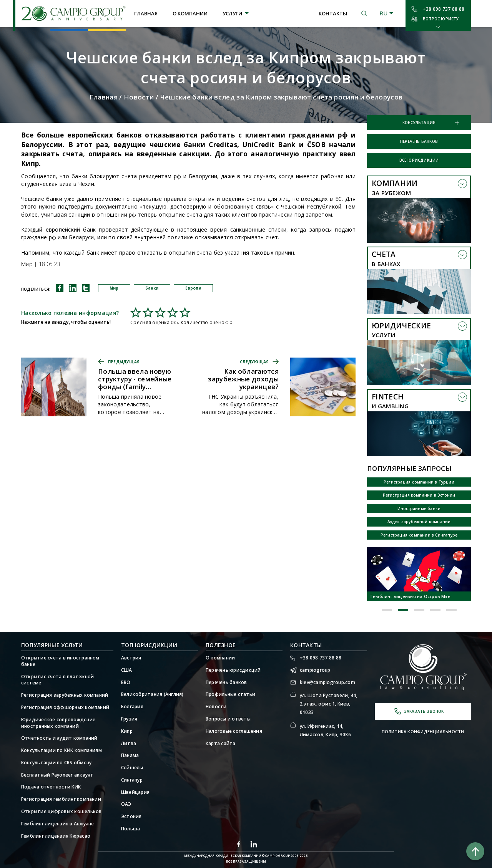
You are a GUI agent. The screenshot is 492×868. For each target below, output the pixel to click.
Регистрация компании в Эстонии (419, 495)
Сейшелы (132, 768)
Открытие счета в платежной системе (57, 680)
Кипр (127, 731)
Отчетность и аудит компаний (59, 738)
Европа (193, 288)
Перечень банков (419, 141)
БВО (126, 682)
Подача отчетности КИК (51, 787)
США (127, 670)
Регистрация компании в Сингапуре (419, 535)
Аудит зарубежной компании (419, 522)
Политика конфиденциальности (423, 731)
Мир (114, 288)
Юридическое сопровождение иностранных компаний (58, 723)
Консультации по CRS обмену (56, 763)
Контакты (333, 13)
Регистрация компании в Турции (419, 482)
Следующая (254, 362)
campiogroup (315, 670)
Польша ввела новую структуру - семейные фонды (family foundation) (135, 379)
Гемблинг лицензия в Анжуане (57, 824)
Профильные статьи (230, 694)
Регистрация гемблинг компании (61, 799)
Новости (139, 97)
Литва (129, 744)
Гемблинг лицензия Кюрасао (56, 836)
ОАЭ (126, 804)
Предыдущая (124, 362)
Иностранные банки (419, 509)
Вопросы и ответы (228, 719)
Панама (130, 755)
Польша (130, 829)
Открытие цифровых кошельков (61, 812)
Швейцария (135, 792)
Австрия (131, 658)
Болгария (132, 707)
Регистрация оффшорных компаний (65, 707)
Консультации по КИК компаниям (61, 750)
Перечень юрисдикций (233, 670)
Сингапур (132, 780)
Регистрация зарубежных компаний (65, 695)
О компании (190, 13)
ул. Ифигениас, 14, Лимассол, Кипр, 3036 (325, 730)
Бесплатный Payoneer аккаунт (57, 775)
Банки (152, 288)
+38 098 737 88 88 (444, 9)
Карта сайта (221, 744)
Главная (146, 13)
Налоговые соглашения (234, 731)
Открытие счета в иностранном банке (60, 661)
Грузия (129, 719)
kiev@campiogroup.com (327, 682)
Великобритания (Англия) (152, 694)
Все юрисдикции (419, 160)
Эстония (131, 817)
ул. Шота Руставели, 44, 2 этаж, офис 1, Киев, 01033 (329, 704)
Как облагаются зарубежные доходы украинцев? (243, 379)
